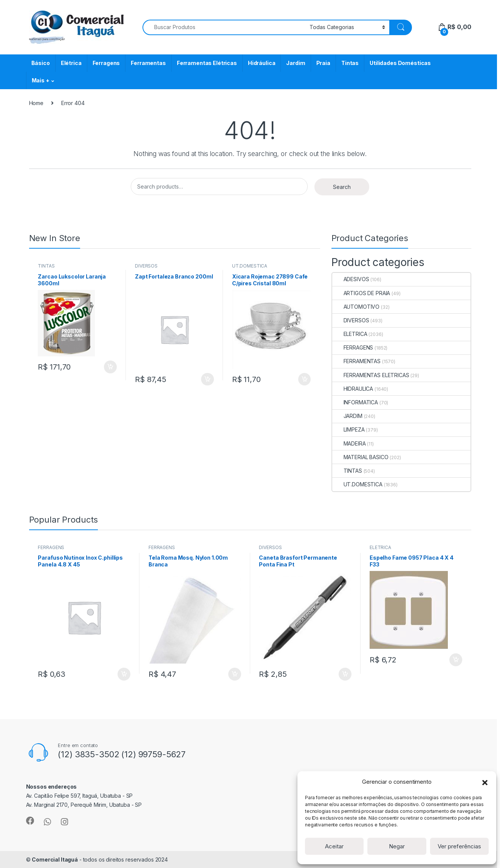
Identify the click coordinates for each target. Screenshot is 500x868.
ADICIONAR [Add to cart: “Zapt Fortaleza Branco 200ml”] (207, 379)
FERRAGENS (353, 347)
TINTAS (46, 266)
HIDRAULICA (353, 389)
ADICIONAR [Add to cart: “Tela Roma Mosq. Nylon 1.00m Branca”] (235, 674)
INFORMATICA (355, 402)
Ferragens (106, 63)
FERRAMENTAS (356, 361)
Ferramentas (148, 63)
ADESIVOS (351, 279)
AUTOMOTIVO (356, 307)
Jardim (296, 63)
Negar (397, 846)
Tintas (350, 63)
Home (36, 103)
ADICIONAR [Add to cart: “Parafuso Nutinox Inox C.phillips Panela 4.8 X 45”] (124, 674)
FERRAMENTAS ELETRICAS (371, 375)
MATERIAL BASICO (360, 457)
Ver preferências (459, 846)
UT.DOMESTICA (250, 266)
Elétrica (71, 63)
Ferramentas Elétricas (207, 63)
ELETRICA (350, 334)
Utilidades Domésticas (400, 63)
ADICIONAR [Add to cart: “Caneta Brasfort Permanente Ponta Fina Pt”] (345, 674)
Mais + (41, 80)
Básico (41, 63)
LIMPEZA (348, 429)
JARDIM (347, 416)
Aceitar (334, 846)
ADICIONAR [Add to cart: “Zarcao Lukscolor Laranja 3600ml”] (110, 367)
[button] (485, 782)
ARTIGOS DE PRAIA (361, 293)
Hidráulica (262, 63)
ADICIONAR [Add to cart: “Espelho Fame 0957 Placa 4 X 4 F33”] (456, 660)
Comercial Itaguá (55, 859)
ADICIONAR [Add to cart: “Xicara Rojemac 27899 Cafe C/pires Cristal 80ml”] (305, 379)
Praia (323, 63)
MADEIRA (349, 443)
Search (342, 187)
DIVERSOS (146, 266)
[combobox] (224, 27)
